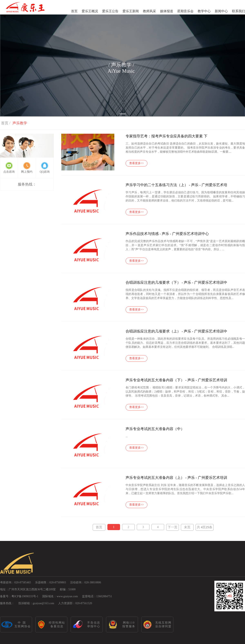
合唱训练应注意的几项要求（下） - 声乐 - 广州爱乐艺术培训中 (176, 283)
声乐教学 (20, 123)
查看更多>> (137, 163)
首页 (74, 11)
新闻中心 (221, 11)
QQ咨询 (45, 172)
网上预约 (27, 172)
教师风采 (149, 11)
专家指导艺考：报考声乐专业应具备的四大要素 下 (166, 136)
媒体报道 (167, 11)
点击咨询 (9, 172)
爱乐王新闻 (131, 11)
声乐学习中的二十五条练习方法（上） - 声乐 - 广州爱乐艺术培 (176, 185)
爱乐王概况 (90, 11)
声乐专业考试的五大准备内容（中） (155, 429)
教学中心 (204, 11)
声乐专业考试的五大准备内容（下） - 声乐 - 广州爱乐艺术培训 (176, 380)
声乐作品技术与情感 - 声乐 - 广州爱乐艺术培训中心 (167, 234)
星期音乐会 (185, 11)
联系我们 (238, 11)
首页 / (6, 123)
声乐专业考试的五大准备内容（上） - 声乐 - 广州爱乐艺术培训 (176, 478)
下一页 (173, 527)
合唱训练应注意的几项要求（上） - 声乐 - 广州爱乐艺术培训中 (176, 331)
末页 (187, 527)
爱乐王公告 (110, 11)
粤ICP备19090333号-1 (25, 596)
